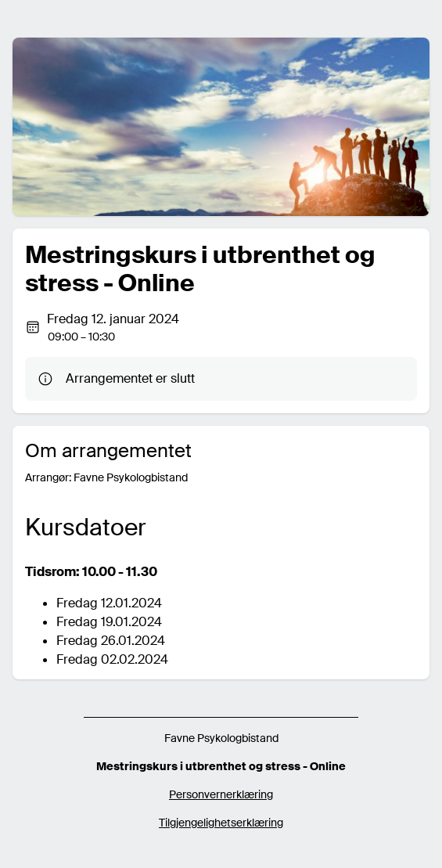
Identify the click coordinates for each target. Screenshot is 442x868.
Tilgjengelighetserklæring (221, 823)
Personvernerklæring (221, 794)
